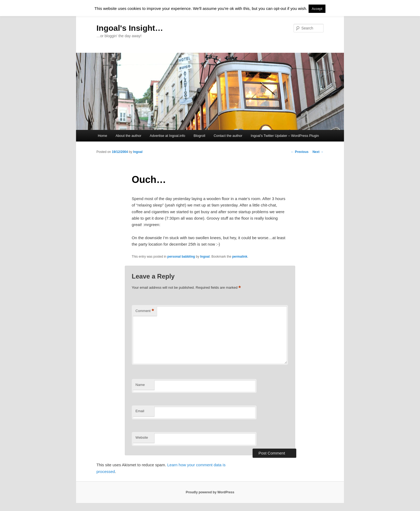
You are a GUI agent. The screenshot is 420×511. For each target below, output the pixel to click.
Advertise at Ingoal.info (167, 136)
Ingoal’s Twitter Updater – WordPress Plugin (285, 136)
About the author (128, 136)
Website (142, 437)
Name (140, 385)
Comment (145, 311)
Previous (300, 152)
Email (140, 411)
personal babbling (181, 257)
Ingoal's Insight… (130, 28)
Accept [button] (317, 9)
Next (318, 152)
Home (102, 136)
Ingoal (138, 152)
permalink (240, 257)
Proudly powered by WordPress (210, 492)
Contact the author (228, 136)
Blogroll (199, 136)
